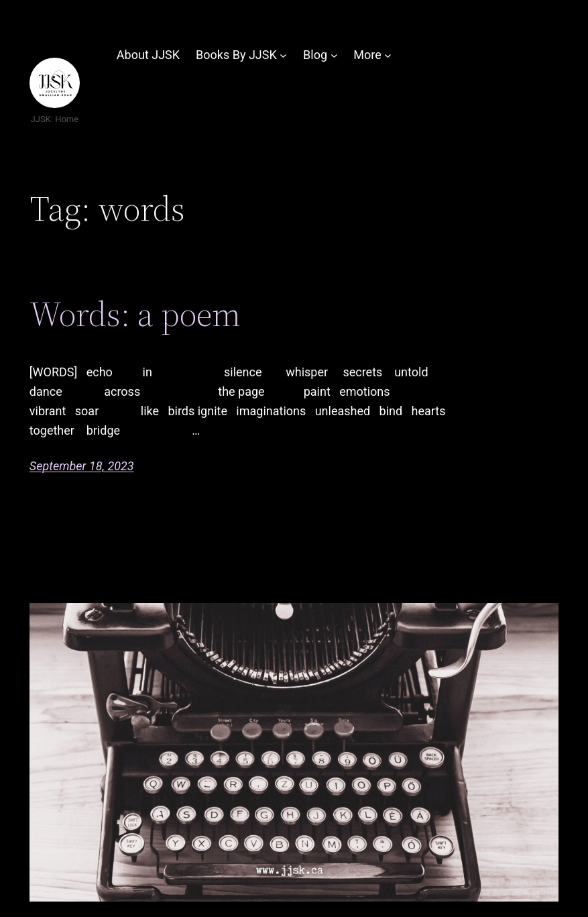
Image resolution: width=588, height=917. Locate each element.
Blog (315, 55)
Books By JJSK (236, 55)
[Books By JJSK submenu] (283, 55)
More (367, 55)
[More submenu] (388, 55)
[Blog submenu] (334, 55)
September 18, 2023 (82, 466)
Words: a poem (135, 314)
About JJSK (148, 55)
